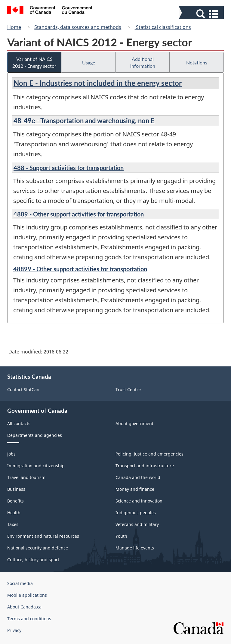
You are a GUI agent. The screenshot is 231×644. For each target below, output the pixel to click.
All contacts (19, 423)
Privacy (14, 630)
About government (134, 423)
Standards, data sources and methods (78, 27)
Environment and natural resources (43, 536)
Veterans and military (137, 524)
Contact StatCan (23, 389)
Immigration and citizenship (36, 466)
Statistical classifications (163, 27)
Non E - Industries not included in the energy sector (98, 83)
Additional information (143, 62)
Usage (89, 62)
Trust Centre (128, 389)
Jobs (11, 454)
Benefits (15, 501)
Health (14, 513)
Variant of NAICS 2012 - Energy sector (34, 62)
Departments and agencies (35, 435)
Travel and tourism (26, 477)
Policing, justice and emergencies (149, 454)
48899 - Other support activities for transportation (80, 269)
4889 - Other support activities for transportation (79, 214)
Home (14, 27)
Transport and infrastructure (145, 466)
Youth (121, 536)
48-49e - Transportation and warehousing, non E (84, 121)
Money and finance (135, 489)
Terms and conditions (29, 619)
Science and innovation (139, 501)
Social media (20, 583)
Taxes (13, 524)
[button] (202, 14)
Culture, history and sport (33, 560)
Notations (197, 62)
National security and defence (38, 548)
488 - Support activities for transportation (69, 168)
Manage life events (135, 548)
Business (16, 489)
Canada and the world (138, 477)
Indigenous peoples (136, 513)
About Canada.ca (24, 607)
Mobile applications (27, 595)
